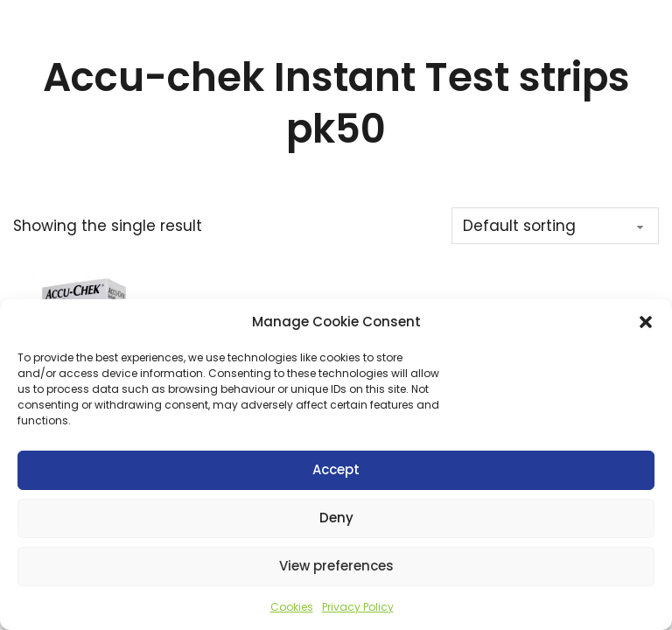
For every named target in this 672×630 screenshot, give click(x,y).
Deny (336, 518)
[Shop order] (555, 226)
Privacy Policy (358, 607)
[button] (646, 322)
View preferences (336, 566)
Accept (336, 469)
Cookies (292, 607)
